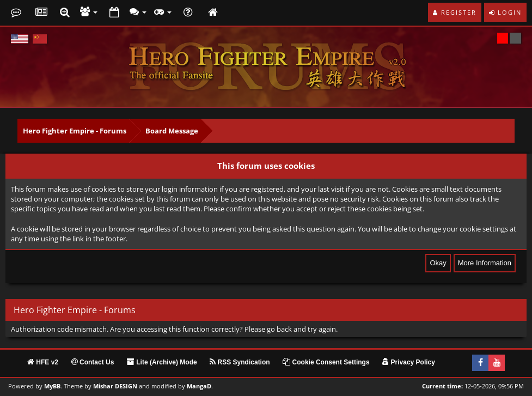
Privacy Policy (409, 362)
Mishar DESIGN (115, 386)
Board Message (172, 131)
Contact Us (93, 362)
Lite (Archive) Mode (162, 362)
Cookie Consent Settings (326, 362)
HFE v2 (43, 362)
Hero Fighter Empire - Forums (75, 131)
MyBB (52, 386)
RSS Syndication (240, 362)
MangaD (199, 386)
